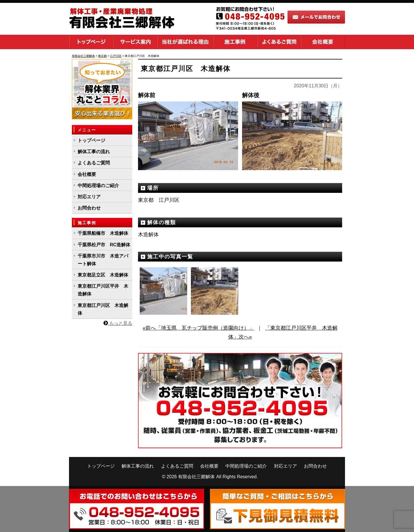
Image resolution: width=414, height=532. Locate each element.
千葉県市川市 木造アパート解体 (103, 260)
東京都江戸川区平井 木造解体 (103, 290)
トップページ (91, 42)
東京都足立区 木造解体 (103, 275)
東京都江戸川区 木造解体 (103, 309)
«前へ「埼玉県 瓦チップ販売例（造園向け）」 (198, 328)
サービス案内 (135, 42)
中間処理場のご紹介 (98, 186)
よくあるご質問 (279, 42)
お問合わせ (89, 208)
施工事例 (235, 42)
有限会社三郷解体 (196, 477)
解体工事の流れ (94, 152)
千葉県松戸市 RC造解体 (104, 245)
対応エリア (89, 197)
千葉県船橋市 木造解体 (103, 233)
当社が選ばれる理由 (185, 42)
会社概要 (323, 42)
